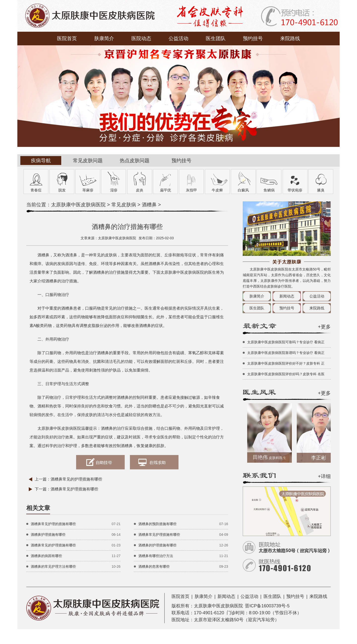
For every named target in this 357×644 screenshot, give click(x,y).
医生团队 (216, 38)
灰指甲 (192, 190)
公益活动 (178, 38)
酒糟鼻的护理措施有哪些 (157, 545)
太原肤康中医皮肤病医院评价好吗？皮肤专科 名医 (286, 374)
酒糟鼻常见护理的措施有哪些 (53, 524)
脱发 (62, 190)
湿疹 (114, 190)
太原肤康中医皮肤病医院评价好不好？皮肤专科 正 (286, 363)
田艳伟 (270, 457)
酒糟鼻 (149, 205)
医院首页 (67, 38)
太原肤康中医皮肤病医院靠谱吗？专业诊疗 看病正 (286, 353)
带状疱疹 (295, 190)
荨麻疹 (88, 190)
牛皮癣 (217, 190)
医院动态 (141, 38)
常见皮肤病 (124, 205)
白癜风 (243, 190)
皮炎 (140, 190)
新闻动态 (287, 296)
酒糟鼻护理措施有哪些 (48, 535)
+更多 (324, 327)
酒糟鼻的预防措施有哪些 (157, 524)
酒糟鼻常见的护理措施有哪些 (76, 479)
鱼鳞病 (269, 190)
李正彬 (320, 458)
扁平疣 (165, 190)
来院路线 (290, 38)
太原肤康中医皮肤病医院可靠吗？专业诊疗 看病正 (286, 342)
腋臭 (321, 190)
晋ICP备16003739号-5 (267, 606)
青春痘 (36, 190)
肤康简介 (104, 38)
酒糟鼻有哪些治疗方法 (156, 556)
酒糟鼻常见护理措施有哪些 (74, 489)
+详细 (324, 476)
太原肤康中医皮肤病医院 (78, 205)
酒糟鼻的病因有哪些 (46, 556)
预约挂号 (253, 38)
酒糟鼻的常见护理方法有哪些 (53, 566)
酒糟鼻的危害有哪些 (154, 566)
